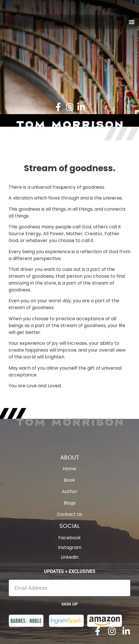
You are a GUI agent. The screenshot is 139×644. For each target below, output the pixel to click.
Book (69, 480)
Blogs (70, 503)
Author (70, 492)
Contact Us (69, 514)
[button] (131, 22)
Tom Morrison (70, 422)
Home (69, 469)
